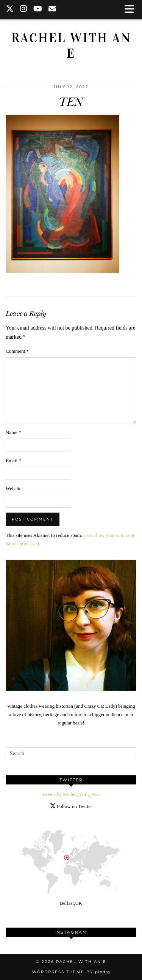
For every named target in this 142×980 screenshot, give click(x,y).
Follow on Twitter (71, 806)
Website (14, 488)
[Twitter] (10, 9)
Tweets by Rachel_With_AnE (71, 794)
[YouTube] (38, 9)
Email (13, 460)
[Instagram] (24, 9)
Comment (17, 351)
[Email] (52, 9)
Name (13, 432)
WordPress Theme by (71, 972)
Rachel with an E (71, 46)
